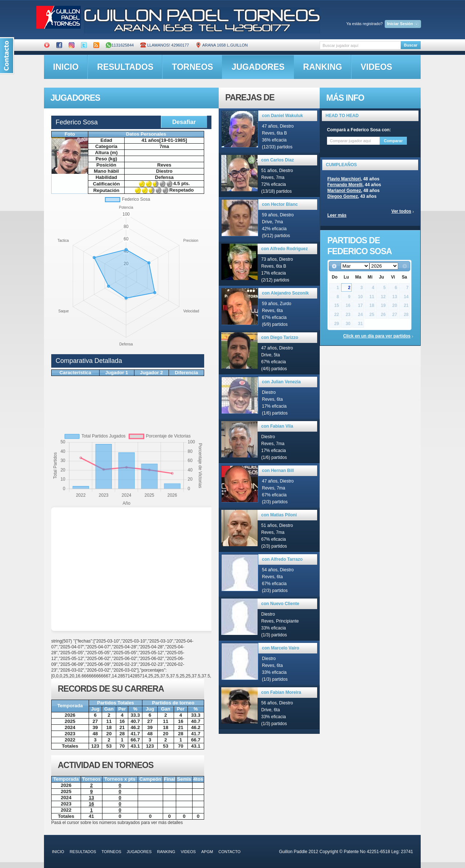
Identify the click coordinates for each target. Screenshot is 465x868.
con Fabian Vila (277, 426)
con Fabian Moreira (281, 692)
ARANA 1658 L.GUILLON (222, 45)
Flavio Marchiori (344, 179)
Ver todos (401, 211)
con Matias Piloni (279, 515)
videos (377, 67)
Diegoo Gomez (343, 196)
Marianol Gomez (344, 191)
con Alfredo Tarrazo (282, 559)
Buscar (411, 45)
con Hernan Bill (278, 471)
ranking (322, 67)
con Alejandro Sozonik (285, 293)
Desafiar (184, 122)
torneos (192, 67)
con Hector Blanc (280, 204)
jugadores (258, 67)
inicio (66, 67)
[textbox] (360, 45)
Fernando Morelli (345, 185)
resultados (125, 67)
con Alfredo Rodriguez (284, 249)
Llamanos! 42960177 (165, 45)
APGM (207, 852)
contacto (229, 852)
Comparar (393, 141)
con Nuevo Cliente (280, 604)
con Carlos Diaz (278, 160)
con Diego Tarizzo (280, 337)
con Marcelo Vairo (281, 648)
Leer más (337, 215)
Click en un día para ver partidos (377, 336)
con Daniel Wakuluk (282, 116)
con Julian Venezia (281, 382)
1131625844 (120, 45)
